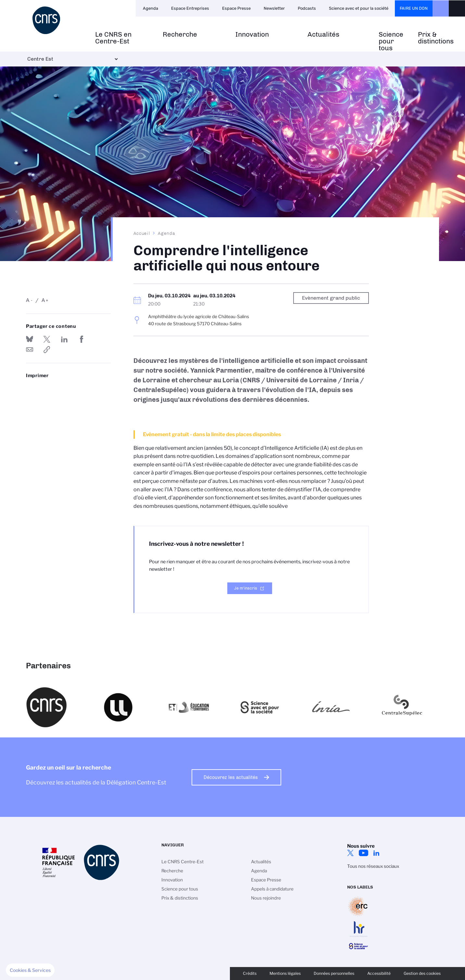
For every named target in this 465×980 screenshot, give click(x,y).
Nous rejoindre (266, 898)
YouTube (363, 853)
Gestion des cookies (422, 973)
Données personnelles (334, 973)
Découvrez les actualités (231, 777)
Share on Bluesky (30, 339)
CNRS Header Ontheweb (441, 8)
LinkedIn (376, 853)
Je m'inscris (246, 588)
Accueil (142, 233)
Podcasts (307, 8)
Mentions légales (285, 973)
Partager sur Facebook (82, 339)
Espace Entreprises (190, 8)
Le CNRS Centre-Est (182, 862)
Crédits (250, 973)
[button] (30, 970)
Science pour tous (391, 41)
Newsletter (274, 8)
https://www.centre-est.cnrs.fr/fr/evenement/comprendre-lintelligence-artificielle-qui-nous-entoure (47, 350)
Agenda (151, 8)
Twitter (350, 853)
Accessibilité (379, 973)
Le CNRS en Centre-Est (113, 38)
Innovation (252, 35)
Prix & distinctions (436, 38)
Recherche (180, 35)
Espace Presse (236, 8)
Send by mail (30, 350)
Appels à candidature (272, 889)
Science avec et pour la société (359, 8)
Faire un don (414, 8)
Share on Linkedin (64, 339)
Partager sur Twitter (47, 339)
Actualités (323, 35)
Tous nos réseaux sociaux (373, 866)
